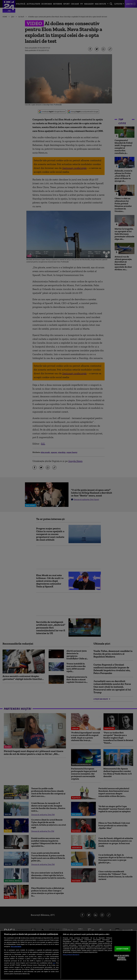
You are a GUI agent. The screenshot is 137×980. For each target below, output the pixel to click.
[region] (68, 955)
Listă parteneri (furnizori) (71, 955)
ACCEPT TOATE (122, 949)
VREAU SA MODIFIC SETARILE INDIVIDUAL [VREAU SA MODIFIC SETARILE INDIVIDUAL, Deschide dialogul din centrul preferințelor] (122, 958)
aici (54, 963)
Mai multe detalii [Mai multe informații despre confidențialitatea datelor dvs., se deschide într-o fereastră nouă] (16, 946)
